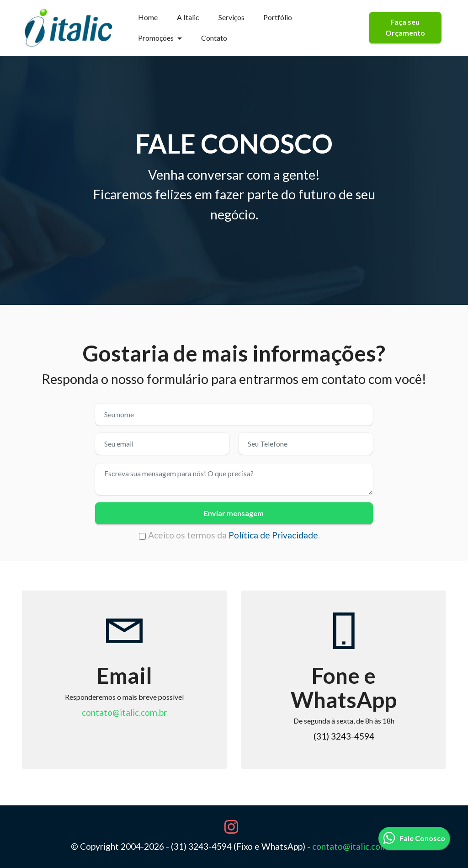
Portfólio (278, 17)
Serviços (231, 17)
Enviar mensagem (234, 513)
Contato (214, 38)
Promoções (156, 38)
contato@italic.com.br (124, 712)
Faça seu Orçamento (405, 27)
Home (148, 17)
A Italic (188, 17)
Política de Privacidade (273, 535)
